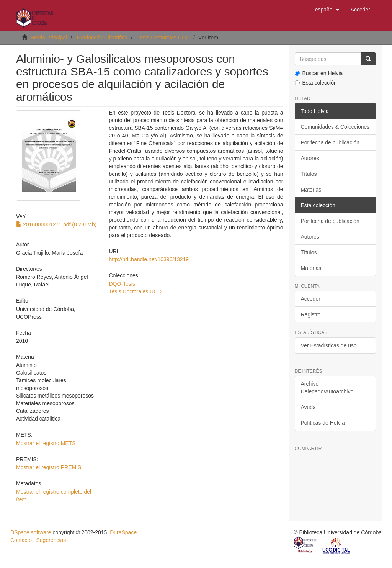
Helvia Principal (49, 38)
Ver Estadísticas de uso (329, 345)
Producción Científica (102, 38)
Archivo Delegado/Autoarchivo (327, 388)
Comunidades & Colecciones (335, 127)
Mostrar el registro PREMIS (49, 467)
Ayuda (308, 407)
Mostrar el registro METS (46, 443)
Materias (311, 190)
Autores (310, 158)
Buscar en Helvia (319, 73)
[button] (327, 10)
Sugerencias (51, 540)
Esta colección (316, 83)
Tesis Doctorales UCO (163, 38)
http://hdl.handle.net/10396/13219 (149, 259)
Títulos (309, 174)
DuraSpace (123, 532)
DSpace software (31, 532)
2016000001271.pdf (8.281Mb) (56, 224)
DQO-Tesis (122, 284)
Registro (311, 314)
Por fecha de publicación (330, 142)
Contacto (21, 540)
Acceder (311, 299)
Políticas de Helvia (323, 423)
